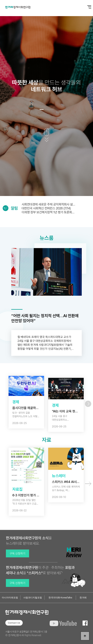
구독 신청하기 (17, 554)
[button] (42, 110)
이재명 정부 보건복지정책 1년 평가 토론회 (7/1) (47, 212)
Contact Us (14, 623)
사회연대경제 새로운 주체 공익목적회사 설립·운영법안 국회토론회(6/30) (49, 204)
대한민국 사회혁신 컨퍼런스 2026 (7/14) (46, 208)
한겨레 (83, 598)
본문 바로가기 (0, 0)
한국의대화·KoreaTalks (60, 598)
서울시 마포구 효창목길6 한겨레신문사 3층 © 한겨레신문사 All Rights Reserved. (26, 633)
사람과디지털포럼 (33, 598)
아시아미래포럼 (10, 598)
